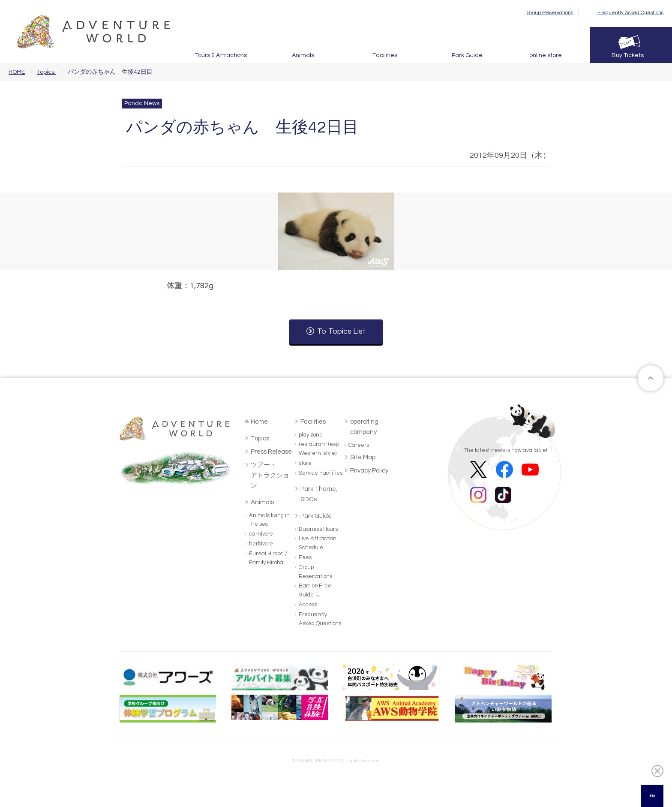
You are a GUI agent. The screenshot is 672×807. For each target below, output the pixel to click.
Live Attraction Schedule (318, 543)
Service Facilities (321, 473)
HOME (17, 72)
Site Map (363, 457)
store (305, 463)
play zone (311, 435)
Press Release (271, 452)
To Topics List (341, 331)
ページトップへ (651, 378)
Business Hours (318, 529)
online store (546, 55)
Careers (359, 445)
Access (308, 605)
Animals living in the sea (269, 520)
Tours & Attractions (221, 55)
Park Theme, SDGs (319, 494)
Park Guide (467, 55)
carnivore (261, 534)
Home (259, 422)
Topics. (46, 72)
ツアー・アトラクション (270, 475)
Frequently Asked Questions (630, 13)
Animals (303, 55)
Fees (305, 557)
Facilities (385, 55)
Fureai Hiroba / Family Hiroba (268, 558)
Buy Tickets (628, 55)
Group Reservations (550, 13)
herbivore (261, 544)
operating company (364, 427)
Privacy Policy (369, 471)
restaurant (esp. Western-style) (319, 449)
